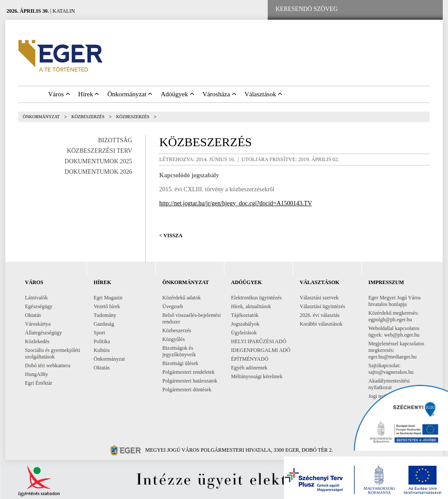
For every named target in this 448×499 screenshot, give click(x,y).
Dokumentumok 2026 (98, 172)
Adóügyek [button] (177, 94)
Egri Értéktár (38, 383)
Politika (102, 341)
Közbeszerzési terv (100, 151)
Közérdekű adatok (182, 298)
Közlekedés (37, 341)
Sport (99, 333)
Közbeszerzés (88, 117)
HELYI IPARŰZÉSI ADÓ (259, 341)
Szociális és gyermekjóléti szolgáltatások (52, 353)
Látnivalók (36, 298)
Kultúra (102, 350)
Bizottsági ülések (180, 363)
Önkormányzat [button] (130, 94)
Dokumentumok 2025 (98, 161)
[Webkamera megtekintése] (402, 9)
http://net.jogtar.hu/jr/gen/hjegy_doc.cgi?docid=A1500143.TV (236, 203)
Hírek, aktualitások (251, 306)
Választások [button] (263, 94)
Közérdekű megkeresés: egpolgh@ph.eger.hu (394, 316)
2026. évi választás (320, 315)
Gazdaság (104, 324)
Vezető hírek (107, 306)
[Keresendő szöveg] (307, 9)
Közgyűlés (173, 339)
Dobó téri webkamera (48, 365)
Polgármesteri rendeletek (189, 372)
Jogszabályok (245, 324)
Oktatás (33, 315)
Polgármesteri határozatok (190, 381)
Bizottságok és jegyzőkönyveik (179, 351)
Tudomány (105, 315)
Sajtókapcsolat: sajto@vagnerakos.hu (391, 369)
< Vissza (171, 235)
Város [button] (59, 94)
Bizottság (115, 140)
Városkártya (38, 324)
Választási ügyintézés (322, 306)
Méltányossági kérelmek (257, 376)
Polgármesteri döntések (187, 390)
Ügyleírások (244, 333)
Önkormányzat (41, 117)
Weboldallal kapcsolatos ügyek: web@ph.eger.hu (394, 332)
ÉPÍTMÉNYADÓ (250, 359)
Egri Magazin (108, 298)
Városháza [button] (219, 94)
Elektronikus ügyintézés (256, 298)
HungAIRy (37, 374)
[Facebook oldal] (374, 9)
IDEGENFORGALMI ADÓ (261, 350)
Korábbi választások (321, 324)
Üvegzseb (173, 306)
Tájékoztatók (245, 315)
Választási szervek (319, 298)
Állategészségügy (44, 333)
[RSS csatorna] (429, 9)
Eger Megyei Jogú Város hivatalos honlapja (394, 301)
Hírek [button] (89, 94)
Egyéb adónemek (249, 368)
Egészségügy (39, 306)
